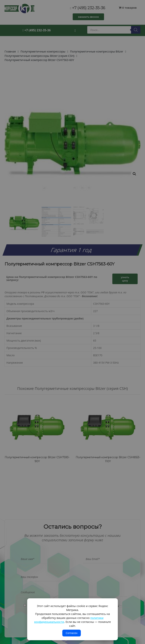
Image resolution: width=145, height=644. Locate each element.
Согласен (72, 633)
